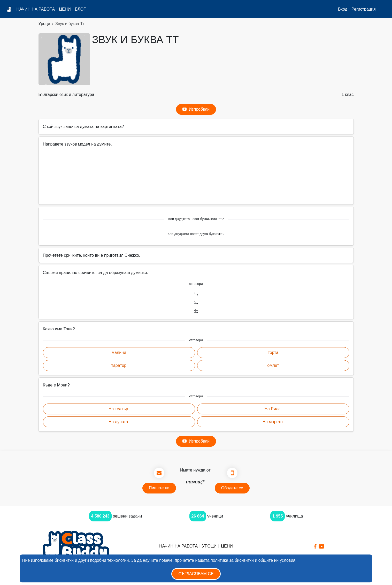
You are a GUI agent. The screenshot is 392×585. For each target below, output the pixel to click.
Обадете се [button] (232, 488)
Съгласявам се (196, 574)
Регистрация (364, 9)
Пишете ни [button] (159, 488)
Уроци (44, 24)
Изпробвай (196, 109)
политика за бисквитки (232, 560)
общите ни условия (277, 560)
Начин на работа (36, 9)
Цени (65, 9)
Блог (80, 9)
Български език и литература (66, 94)
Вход (343, 9)
